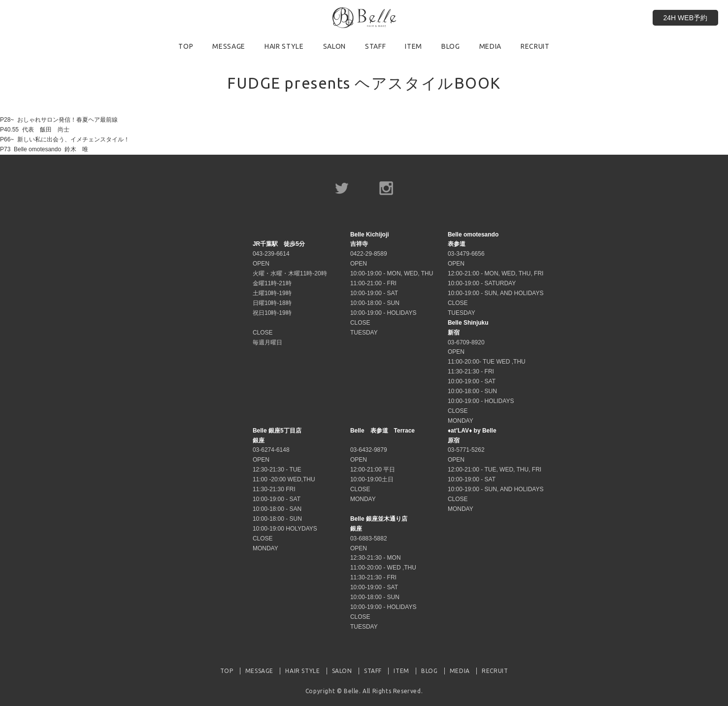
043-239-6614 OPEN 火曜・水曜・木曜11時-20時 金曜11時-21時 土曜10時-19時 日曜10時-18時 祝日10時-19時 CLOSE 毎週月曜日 (290, 293)
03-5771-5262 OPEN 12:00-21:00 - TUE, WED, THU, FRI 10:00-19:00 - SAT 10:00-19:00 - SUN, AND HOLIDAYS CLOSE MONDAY (496, 470)
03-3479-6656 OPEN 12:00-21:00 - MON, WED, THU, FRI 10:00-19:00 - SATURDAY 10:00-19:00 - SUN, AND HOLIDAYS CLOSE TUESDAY (496, 274)
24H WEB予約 (685, 18)
